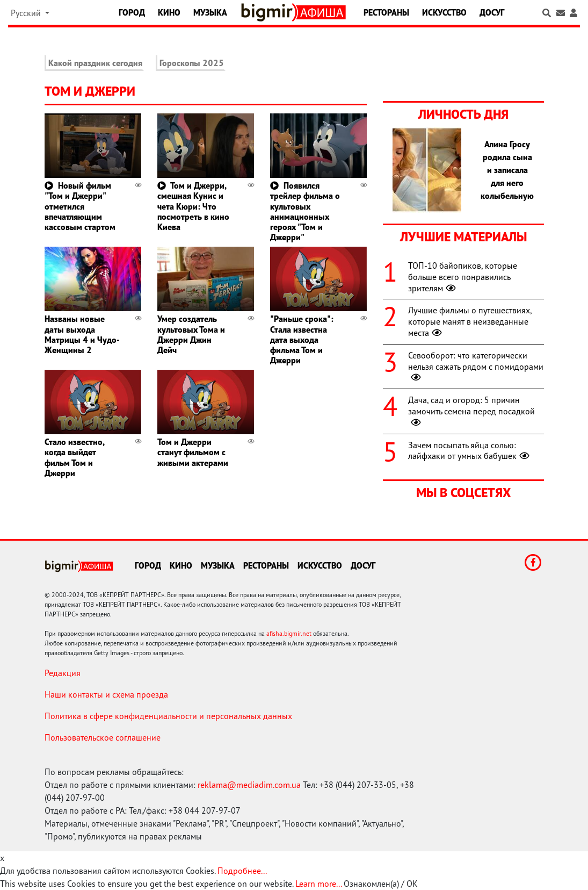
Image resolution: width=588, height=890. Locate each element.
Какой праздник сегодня (95, 63)
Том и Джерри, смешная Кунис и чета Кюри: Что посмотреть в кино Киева (193, 206)
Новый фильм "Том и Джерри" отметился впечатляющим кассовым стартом (80, 206)
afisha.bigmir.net (289, 633)
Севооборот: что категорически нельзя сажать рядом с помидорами (476, 367)
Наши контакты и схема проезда (106, 694)
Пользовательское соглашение (103, 737)
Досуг (492, 12)
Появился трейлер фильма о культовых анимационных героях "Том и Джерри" (305, 211)
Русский (27, 13)
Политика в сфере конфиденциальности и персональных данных (168, 716)
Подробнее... (242, 871)
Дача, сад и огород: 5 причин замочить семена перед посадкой (471, 411)
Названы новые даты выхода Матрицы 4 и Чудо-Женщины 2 (82, 334)
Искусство (444, 12)
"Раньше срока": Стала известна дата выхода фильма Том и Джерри (302, 339)
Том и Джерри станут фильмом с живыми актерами (193, 452)
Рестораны (386, 12)
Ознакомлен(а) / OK (381, 884)
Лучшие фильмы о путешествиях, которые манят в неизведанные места (470, 321)
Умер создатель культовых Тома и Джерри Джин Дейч (191, 334)
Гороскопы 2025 (192, 63)
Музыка (210, 12)
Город (132, 12)
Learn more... (318, 884)
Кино (169, 12)
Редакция (63, 673)
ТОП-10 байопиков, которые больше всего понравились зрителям (463, 277)
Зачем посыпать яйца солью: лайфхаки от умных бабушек (470, 451)
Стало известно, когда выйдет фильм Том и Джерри (74, 457)
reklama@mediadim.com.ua (249, 785)
